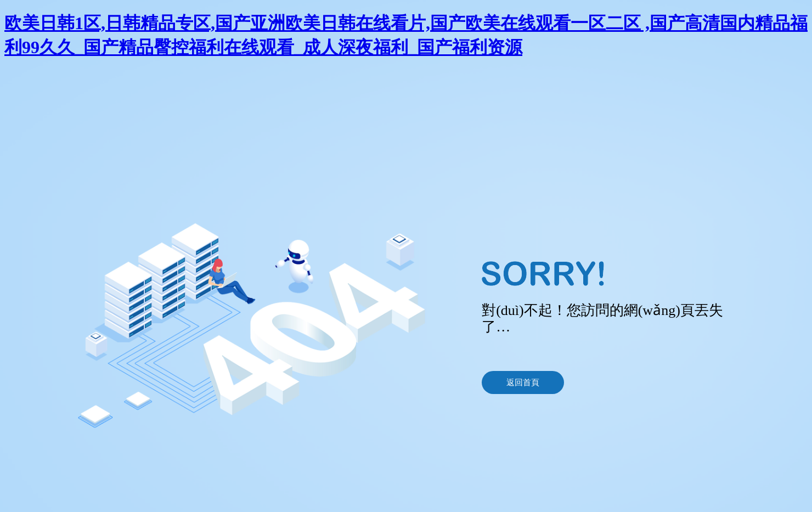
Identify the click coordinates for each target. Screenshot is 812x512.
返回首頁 (523, 382)
